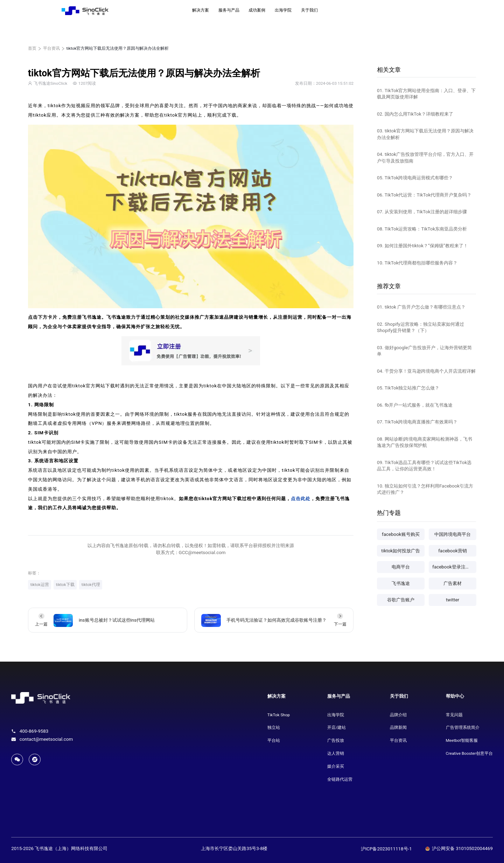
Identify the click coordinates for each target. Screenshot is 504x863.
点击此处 (301, 499)
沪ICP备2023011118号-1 (386, 849)
